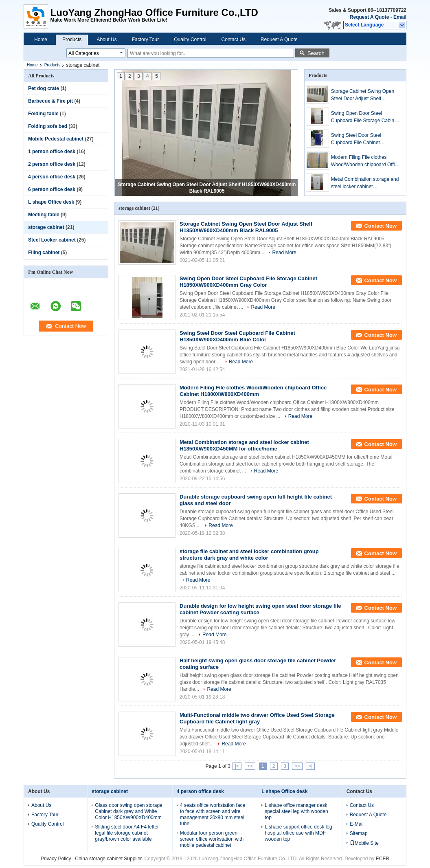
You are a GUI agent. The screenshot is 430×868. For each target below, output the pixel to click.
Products (72, 40)
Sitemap (359, 833)
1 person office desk (52, 152)
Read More (284, 253)
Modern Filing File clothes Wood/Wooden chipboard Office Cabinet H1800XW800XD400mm (365, 161)
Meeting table (44, 215)
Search (316, 53)
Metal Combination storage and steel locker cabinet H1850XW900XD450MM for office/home (365, 183)
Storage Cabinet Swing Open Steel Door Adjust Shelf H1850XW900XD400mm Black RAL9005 (364, 95)
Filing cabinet (44, 253)
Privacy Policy (56, 859)
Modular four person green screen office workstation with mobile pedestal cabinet (212, 839)
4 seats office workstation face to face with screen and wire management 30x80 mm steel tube (213, 814)
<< (250, 766)
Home (41, 40)
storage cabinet (46, 227)
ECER (383, 859)
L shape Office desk (51, 202)
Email (400, 17)
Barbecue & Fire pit (50, 101)
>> (297, 766)
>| (310, 766)
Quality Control (190, 40)
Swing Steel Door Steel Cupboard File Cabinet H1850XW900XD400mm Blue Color (363, 139)
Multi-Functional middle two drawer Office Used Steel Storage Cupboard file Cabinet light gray (257, 718)
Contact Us (234, 40)
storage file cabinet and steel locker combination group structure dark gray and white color (249, 555)
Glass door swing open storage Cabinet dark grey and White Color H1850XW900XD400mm (128, 811)
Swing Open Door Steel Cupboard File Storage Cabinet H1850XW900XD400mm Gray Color (365, 117)
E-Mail (357, 824)
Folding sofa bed (48, 126)
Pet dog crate (44, 88)
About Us (106, 40)
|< (237, 766)
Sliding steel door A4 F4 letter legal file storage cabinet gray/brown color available (127, 833)
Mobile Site (364, 843)
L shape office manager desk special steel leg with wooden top (296, 811)
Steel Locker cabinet (52, 240)
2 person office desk (52, 164)
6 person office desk (52, 189)
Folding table (43, 114)
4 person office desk (52, 177)
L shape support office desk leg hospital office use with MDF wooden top (298, 833)
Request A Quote (369, 17)
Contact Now (381, 226)
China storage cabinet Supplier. (110, 859)
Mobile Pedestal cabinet (56, 139)
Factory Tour (145, 40)
